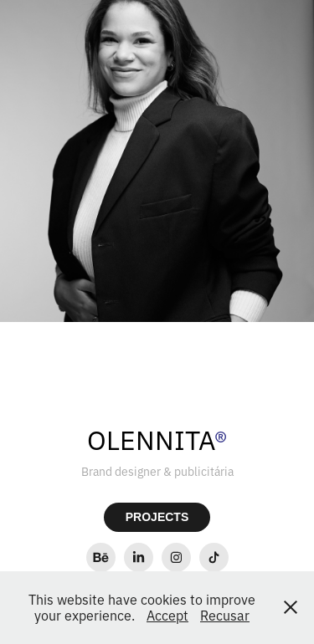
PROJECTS (157, 517)
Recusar (225, 615)
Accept (167, 615)
